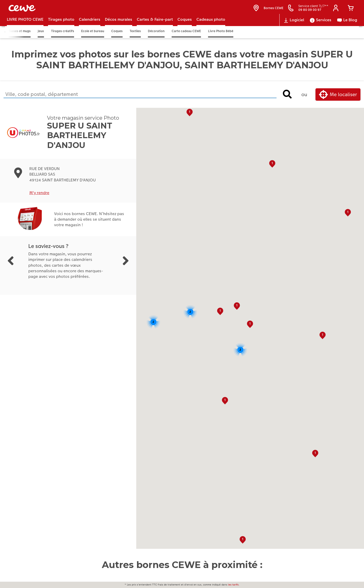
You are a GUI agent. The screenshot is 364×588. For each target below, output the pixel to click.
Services (320, 26)
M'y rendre (39, 199)
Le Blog (347, 26)
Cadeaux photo (211, 26)
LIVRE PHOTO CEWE (25, 26)
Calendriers (90, 26)
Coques (185, 26)
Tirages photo (61, 26)
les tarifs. (234, 585)
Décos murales (119, 26)
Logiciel (294, 26)
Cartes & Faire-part (155, 26)
